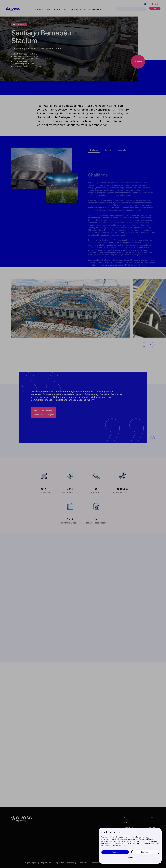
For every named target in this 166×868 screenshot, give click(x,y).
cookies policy (117, 844)
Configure (145, 852)
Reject (130, 858)
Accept (115, 852)
